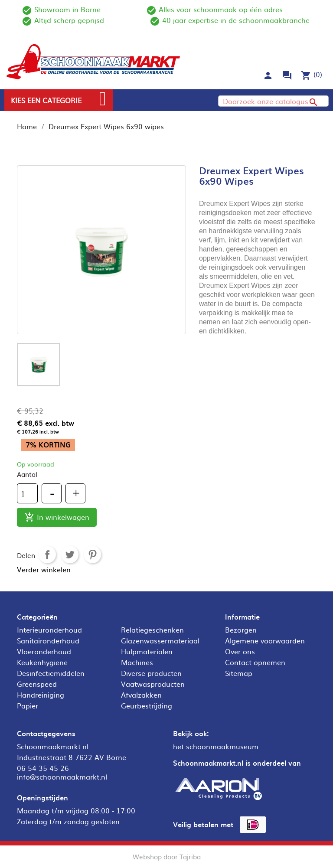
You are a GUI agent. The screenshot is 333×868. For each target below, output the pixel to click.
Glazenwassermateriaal (160, 640)
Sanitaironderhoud (48, 640)
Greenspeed (37, 684)
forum (287, 75)
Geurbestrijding (147, 705)
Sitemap (239, 673)
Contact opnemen (255, 662)
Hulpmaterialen (147, 651)
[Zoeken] (273, 101)
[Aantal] (27, 493)
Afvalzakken (141, 695)
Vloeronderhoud (44, 651)
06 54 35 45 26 (43, 768)
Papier (28, 705)
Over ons (240, 651)
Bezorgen (241, 630)
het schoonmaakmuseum (216, 746)
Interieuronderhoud (49, 630)
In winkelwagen (57, 517)
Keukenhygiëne (42, 662)
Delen (47, 555)
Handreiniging (41, 695)
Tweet (70, 555)
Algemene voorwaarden (265, 640)
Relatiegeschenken (152, 630)
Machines (137, 662)
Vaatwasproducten (153, 684)
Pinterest (92, 555)
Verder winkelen (44, 569)
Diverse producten (151, 673)
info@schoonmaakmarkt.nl (62, 777)
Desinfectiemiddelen (51, 673)
